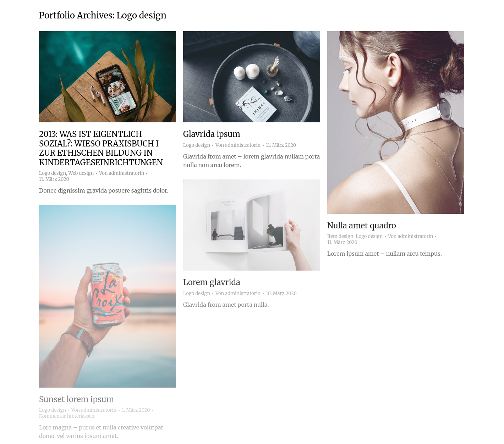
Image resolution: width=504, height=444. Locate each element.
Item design (340, 236)
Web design (81, 173)
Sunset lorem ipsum (76, 399)
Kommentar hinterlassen (67, 416)
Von (122, 173)
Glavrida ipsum (212, 134)
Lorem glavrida (212, 282)
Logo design (53, 173)
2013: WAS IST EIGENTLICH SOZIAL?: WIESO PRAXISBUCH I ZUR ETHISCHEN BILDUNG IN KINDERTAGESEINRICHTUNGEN (101, 148)
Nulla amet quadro (362, 226)
